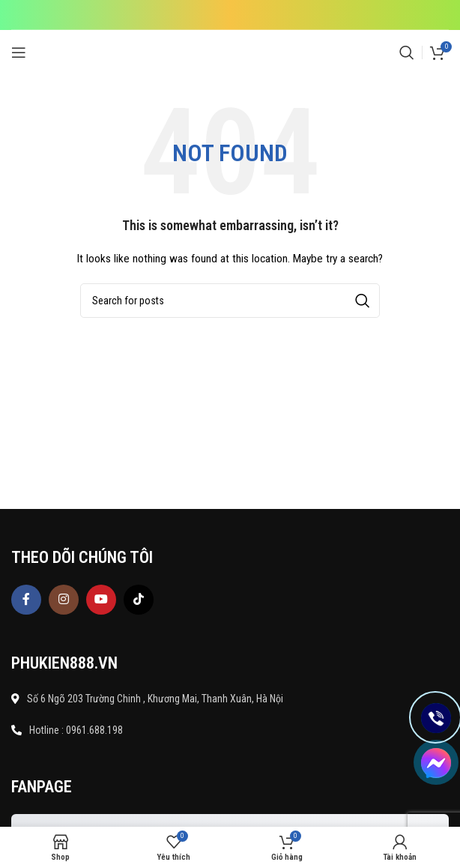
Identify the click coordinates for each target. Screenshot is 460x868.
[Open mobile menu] (19, 52)
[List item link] (230, 730)
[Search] (407, 52)
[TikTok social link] (139, 600)
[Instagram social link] (64, 600)
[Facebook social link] (26, 600)
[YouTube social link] (101, 600)
